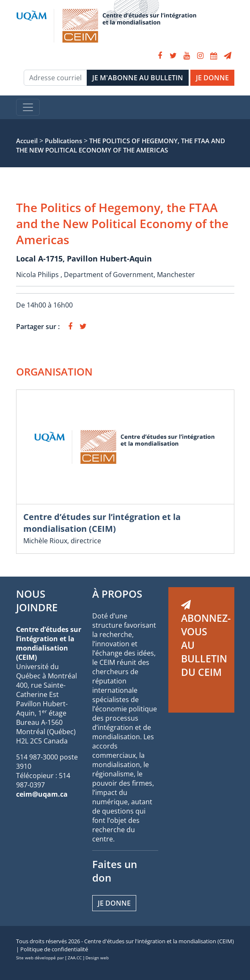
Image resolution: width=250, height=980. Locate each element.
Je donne (114, 903)
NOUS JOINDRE (37, 600)
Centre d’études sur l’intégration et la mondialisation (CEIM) (102, 523)
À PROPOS (117, 594)
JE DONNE (212, 78)
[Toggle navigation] (28, 107)
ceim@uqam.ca (42, 794)
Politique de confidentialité (54, 949)
